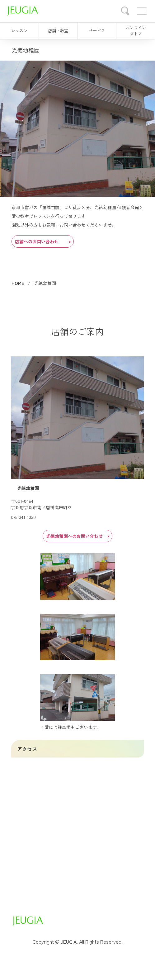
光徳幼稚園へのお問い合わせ (77, 536)
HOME (18, 283)
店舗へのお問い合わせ (43, 241)
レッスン (19, 31)
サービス (97, 31)
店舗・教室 (58, 31)
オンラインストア (136, 31)
